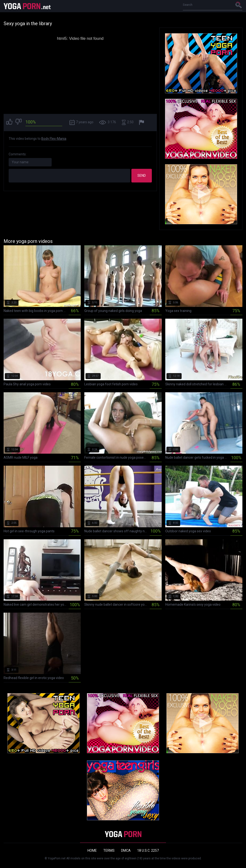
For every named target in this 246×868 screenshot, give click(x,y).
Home (92, 850)
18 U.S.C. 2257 (148, 850)
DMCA (126, 850)
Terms (109, 850)
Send (142, 176)
